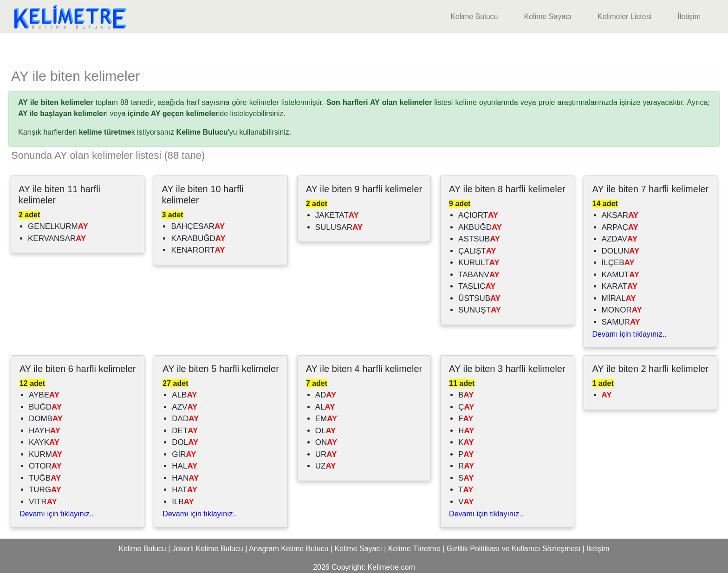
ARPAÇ (620, 227)
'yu (207, 132)
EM (326, 419)
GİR (184, 454)
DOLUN (621, 251)
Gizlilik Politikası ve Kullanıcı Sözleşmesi (513, 549)
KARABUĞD (198, 238)
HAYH (45, 431)
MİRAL (619, 298)
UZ (326, 466)
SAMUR (621, 322)
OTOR (45, 466)
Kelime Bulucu (474, 16)
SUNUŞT (480, 310)
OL (326, 431)
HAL (185, 466)
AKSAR (620, 215)
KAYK (44, 442)
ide (178, 114)
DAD (185, 419)
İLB (183, 502)
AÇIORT (478, 215)
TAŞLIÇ (477, 286)
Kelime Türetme (414, 549)
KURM (45, 454)
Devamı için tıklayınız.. (630, 334)
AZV (185, 407)
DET (185, 431)
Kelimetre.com (391, 567)
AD (326, 395)
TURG (45, 490)
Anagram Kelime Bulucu (289, 549)
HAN (185, 478)
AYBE (44, 395)
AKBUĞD (480, 227)
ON (326, 442)
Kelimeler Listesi (624, 16)
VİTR (43, 502)
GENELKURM (58, 226)
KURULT (479, 263)
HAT (185, 490)
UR (326, 454)
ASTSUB (479, 239)
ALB (184, 395)
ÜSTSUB (479, 298)
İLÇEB (618, 263)
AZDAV (620, 239)
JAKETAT (337, 215)
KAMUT (621, 275)
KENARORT (198, 250)
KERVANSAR (57, 238)
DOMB (46, 419)
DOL (185, 442)
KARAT (620, 286)
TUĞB (45, 478)
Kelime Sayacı (547, 16)
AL (325, 407)
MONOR (622, 310)
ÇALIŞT (477, 251)
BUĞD (45, 407)
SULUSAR (339, 227)
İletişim (689, 16)
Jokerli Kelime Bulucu (208, 549)
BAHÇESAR (198, 226)
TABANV (479, 275)
